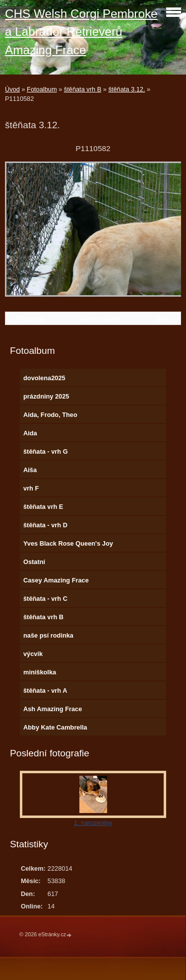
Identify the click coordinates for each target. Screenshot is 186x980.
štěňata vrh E (43, 507)
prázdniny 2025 (46, 396)
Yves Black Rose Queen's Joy (68, 543)
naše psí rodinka (48, 635)
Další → (167, 318)
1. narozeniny (93, 823)
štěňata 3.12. (126, 89)
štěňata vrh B (83, 89)
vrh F (31, 488)
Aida (30, 433)
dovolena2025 (44, 378)
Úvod (12, 89)
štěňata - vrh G (46, 451)
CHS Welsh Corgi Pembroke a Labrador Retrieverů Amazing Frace (81, 32)
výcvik (33, 654)
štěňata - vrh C (45, 599)
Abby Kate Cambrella (55, 727)
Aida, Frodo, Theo (50, 415)
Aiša (30, 470)
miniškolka (40, 672)
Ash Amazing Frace (53, 709)
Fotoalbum (42, 89)
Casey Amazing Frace (56, 580)
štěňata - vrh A (45, 691)
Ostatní (34, 562)
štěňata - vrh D (45, 525)
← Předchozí (26, 318)
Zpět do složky (100, 318)
